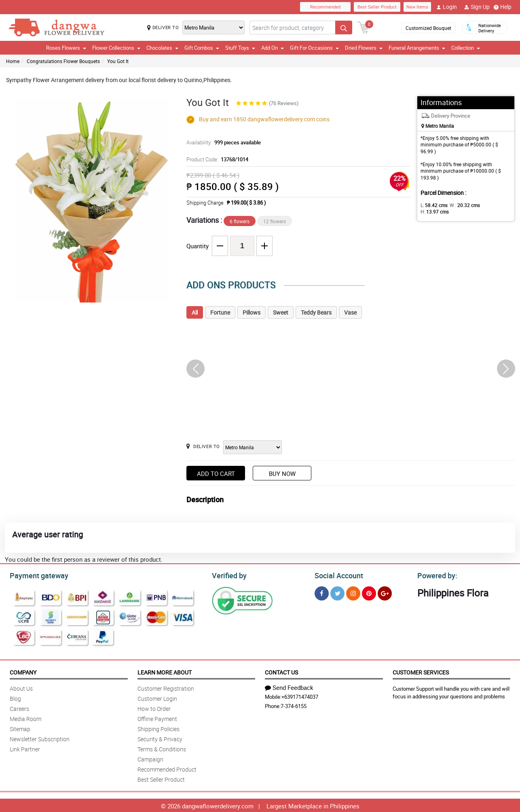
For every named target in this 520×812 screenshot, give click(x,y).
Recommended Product (167, 768)
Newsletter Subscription (40, 738)
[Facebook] (322, 592)
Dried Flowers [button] (364, 48)
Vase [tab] (350, 312)
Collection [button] (466, 48)
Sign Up (477, 7)
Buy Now (282, 474)
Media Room (25, 718)
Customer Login (157, 697)
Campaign (150, 758)
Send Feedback (289, 686)
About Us (21, 687)
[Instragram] (353, 592)
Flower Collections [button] (116, 48)
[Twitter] (337, 592)
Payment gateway (35, 575)
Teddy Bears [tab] (316, 312)
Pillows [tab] (252, 312)
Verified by (228, 575)
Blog (15, 697)
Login (447, 7)
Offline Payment (157, 718)
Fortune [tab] (220, 312)
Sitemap (20, 728)
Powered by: (435, 575)
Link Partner (25, 748)
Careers (19, 707)
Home (13, 61)
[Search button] (344, 27)
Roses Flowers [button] (66, 48)
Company (23, 671)
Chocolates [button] (162, 48)
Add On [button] (273, 48)
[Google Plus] (385, 592)
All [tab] (195, 312)
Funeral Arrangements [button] (417, 48)
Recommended (325, 7)
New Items (417, 7)
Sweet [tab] (281, 312)
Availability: (222, 142)
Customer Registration (166, 687)
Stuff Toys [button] (240, 48)
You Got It (118, 61)
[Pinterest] (369, 592)
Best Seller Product (377, 7)
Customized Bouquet (428, 28)
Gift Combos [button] (202, 48)
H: (489, 205)
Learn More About (165, 671)
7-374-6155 (294, 705)
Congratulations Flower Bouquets (63, 61)
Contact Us (281, 671)
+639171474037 (300, 696)
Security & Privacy (160, 738)
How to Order (154, 707)
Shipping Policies (159, 728)
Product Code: (216, 159)
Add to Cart (216, 474)
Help (503, 7)
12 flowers (275, 221)
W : (461, 205)
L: (433, 205)
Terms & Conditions (162, 748)
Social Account (337, 575)
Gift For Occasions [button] (314, 48)
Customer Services (421, 671)
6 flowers (240, 221)
